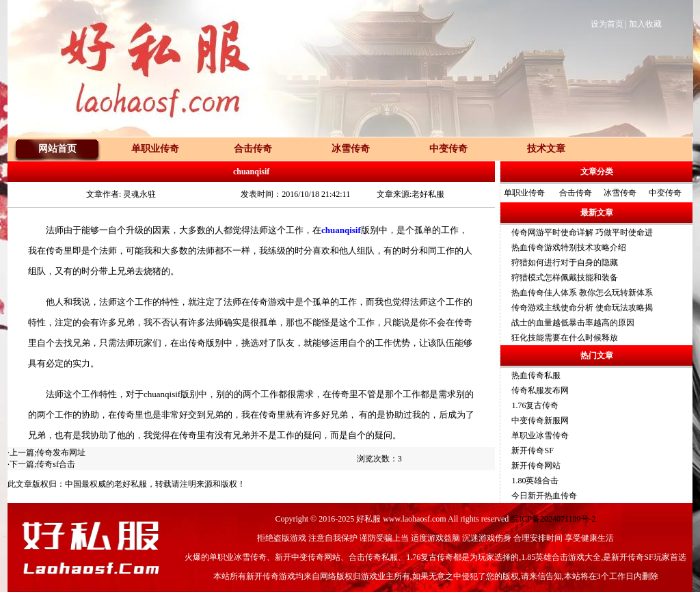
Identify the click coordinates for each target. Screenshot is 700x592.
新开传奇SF (532, 450)
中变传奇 (665, 193)
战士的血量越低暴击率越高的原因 (573, 323)
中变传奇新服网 (540, 420)
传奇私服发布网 (540, 390)
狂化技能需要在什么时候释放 (565, 338)
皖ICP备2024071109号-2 (553, 519)
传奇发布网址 (61, 453)
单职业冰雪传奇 (540, 435)
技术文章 (546, 149)
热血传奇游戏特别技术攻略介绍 (569, 247)
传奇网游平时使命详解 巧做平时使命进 (582, 232)
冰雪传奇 (620, 193)
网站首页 (57, 149)
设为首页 (607, 24)
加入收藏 (645, 24)
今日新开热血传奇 (544, 496)
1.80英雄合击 (535, 481)
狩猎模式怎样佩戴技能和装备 (565, 278)
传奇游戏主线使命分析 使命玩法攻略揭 (582, 308)
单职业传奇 (524, 193)
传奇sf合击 (56, 464)
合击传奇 (576, 193)
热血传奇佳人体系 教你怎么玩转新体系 (582, 293)
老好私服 (131, 484)
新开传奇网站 (536, 466)
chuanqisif (341, 230)
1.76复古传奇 (535, 405)
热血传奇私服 (536, 375)
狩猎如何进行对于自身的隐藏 (565, 263)
